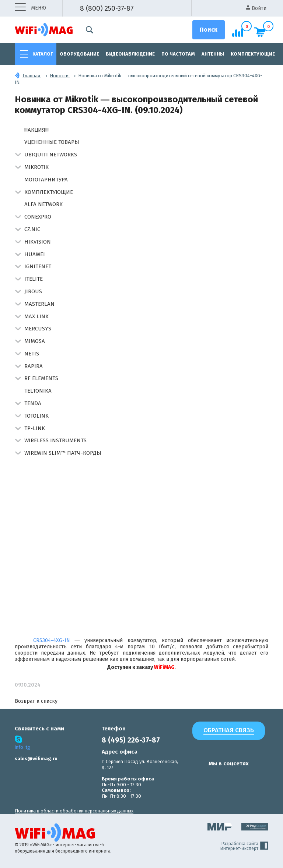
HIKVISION (38, 242)
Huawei (35, 254)
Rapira (34, 366)
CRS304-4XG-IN (52, 640)
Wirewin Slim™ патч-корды (63, 453)
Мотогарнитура (46, 180)
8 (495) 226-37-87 (131, 740)
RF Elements (41, 378)
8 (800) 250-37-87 (107, 8)
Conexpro (38, 217)
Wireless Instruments (55, 440)
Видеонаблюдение (130, 54)
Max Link (36, 316)
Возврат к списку (36, 701)
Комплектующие (253, 54)
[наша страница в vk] (196, 778)
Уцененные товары (52, 142)
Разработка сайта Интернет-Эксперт (244, 846)
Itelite (34, 279)
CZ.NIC (32, 229)
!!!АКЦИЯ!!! (36, 130)
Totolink (36, 416)
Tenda (33, 403)
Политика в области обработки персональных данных (74, 811)
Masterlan (39, 304)
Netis (32, 354)
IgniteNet (38, 266)
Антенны (213, 54)
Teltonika (38, 391)
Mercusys (38, 329)
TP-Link (35, 428)
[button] (18, 155)
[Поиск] (209, 30)
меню (30, 8)
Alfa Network (43, 204)
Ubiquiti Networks (51, 155)
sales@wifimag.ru (36, 759)
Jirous (33, 291)
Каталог (43, 54)
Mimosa (35, 341)
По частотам (178, 54)
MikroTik (36, 167)
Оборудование (79, 54)
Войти (256, 8)
